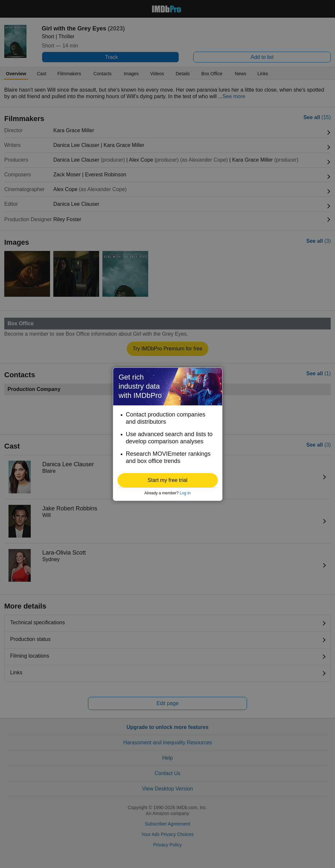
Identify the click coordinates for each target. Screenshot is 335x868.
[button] (168, 480)
